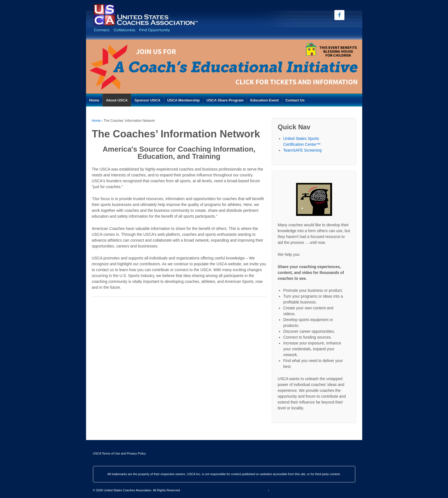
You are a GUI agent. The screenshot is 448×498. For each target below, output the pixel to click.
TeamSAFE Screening (302, 150)
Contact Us (295, 100)
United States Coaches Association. (128, 490)
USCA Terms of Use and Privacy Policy (120, 453)
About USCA (117, 100)
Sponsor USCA (147, 100)
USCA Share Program (225, 100)
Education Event (265, 100)
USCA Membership (184, 100)
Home (94, 100)
